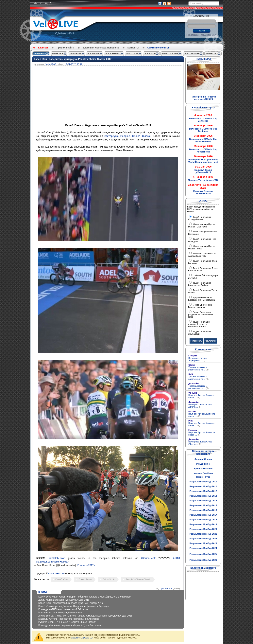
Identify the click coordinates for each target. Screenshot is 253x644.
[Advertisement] (127, 95)
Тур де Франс (203, 464)
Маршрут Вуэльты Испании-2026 (203, 192)
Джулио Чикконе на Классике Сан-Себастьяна (202, 299)
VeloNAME (93, 54)
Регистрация (193, 35)
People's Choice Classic (138, 580)
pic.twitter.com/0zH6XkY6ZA (53, 562)
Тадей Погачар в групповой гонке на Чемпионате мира (199, 324)
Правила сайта (65, 48)
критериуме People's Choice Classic (127, 136)
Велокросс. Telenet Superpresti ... (198, 359)
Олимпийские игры (159, 48)
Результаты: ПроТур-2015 (203, 505)
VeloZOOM (132, 54)
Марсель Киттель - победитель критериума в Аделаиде (69, 619)
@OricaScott (148, 558)
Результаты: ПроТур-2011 (203, 486)
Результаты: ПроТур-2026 (203, 560)
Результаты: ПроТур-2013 (203, 496)
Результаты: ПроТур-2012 (203, 491)
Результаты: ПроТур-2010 (203, 482)
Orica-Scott (109, 580)
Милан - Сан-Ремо (203, 473)
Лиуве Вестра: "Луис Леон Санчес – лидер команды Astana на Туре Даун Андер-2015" (86, 616)
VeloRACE (58, 54)
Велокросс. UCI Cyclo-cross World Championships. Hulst (203, 161)
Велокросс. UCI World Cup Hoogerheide (203, 151)
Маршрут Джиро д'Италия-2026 (203, 171)
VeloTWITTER (192, 54)
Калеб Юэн (61, 580)
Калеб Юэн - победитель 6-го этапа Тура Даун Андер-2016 (71, 603)
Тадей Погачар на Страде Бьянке (200, 218)
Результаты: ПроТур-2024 (203, 548)
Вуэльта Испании (203, 469)
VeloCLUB (150, 54)
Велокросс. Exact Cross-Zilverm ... (201, 406)
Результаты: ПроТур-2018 (203, 520)
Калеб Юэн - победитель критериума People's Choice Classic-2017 (73, 59)
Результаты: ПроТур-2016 (203, 510)
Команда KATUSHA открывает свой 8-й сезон (63, 609)
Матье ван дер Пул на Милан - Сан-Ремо (202, 225)
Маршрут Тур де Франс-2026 (203, 180)
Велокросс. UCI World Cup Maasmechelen (203, 140)
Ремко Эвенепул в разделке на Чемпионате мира (201, 314)
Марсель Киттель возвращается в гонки (60, 613)
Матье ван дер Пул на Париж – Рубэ (202, 247)
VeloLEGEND (113, 54)
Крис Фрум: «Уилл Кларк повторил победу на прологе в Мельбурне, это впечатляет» (85, 597)
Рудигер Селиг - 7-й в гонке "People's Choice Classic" (67, 622)
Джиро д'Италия (203, 459)
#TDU (176, 558)
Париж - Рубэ (203, 477)
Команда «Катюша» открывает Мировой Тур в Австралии (70, 625)
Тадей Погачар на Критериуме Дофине (200, 284)
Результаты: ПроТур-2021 (203, 534)
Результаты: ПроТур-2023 (203, 543)
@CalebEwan (57, 558)
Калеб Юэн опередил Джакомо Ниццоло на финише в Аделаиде (74, 606)
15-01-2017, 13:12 (73, 64)
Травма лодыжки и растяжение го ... (198, 368)
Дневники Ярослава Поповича (101, 48)
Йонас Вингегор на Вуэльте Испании (200, 306)
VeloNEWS (40, 54)
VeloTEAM (75, 54)
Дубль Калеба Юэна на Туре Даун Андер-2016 (64, 600)
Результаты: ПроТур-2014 (203, 501)
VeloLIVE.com (56, 573)
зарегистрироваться (82, 638)
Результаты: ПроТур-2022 (203, 539)
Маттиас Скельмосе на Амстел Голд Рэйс (202, 255)
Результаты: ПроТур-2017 (203, 515)
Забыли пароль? (208, 35)
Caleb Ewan (85, 580)
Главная (43, 48)
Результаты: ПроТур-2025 (203, 554)
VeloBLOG (212, 54)
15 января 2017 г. (86, 565)
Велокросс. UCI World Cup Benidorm (203, 130)
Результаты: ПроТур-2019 (203, 524)
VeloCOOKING (170, 54)
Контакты (133, 48)
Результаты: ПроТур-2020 (203, 529)
